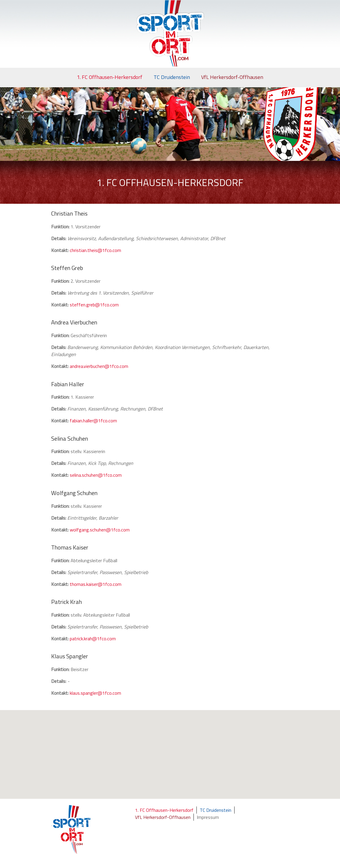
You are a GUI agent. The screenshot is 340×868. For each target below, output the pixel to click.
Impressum (208, 817)
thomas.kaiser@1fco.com (96, 584)
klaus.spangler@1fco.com (95, 693)
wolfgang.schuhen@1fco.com (100, 530)
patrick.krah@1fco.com (93, 639)
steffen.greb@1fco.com (94, 305)
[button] (173, 760)
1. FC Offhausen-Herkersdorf (110, 77)
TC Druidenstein (172, 77)
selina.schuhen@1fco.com (96, 475)
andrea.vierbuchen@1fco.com (99, 366)
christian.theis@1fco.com (95, 250)
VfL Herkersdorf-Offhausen (232, 77)
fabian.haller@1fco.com (93, 421)
